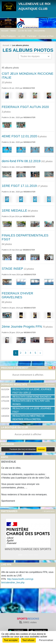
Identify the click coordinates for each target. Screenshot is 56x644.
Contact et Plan (46, 36)
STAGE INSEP (12, 269)
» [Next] (40, 353)
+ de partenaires (49, 511)
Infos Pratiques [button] (8, 36)
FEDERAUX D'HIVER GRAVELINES (17, 295)
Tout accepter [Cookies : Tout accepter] (11, 640)
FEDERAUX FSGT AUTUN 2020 (25, 107)
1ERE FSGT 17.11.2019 (19, 186)
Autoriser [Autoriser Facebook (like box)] (41, 449)
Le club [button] (21, 36)
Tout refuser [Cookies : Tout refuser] (28, 640)
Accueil (5, 31)
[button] (4, 537)
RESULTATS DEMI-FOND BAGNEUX (32, 397)
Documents (39, 31)
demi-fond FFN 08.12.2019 (21, 161)
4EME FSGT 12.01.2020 (19, 136)
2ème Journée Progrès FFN (22, 327)
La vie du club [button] (25, 31)
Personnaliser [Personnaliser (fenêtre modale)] (46, 640)
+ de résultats (50, 385)
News (13, 31)
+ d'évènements (42, 368)
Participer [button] (32, 36)
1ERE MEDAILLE (14, 210)
